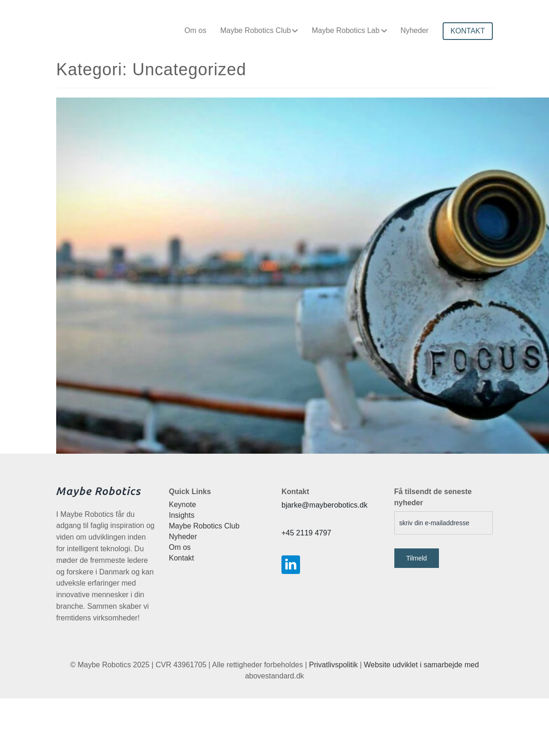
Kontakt (182, 558)
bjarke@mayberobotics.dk (324, 505)
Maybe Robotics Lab (346, 30)
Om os (195, 30)
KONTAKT (468, 31)
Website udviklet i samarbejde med (421, 665)
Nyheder (414, 30)
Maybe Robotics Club (255, 30)
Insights (182, 515)
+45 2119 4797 (306, 533)
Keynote (183, 505)
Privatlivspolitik (333, 665)
